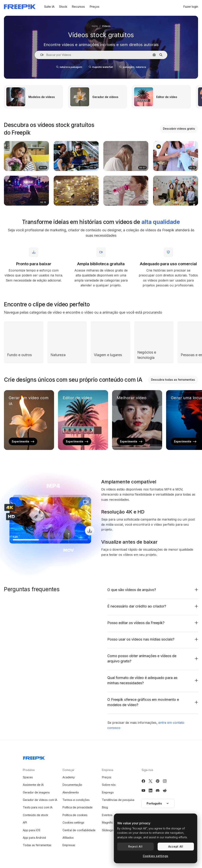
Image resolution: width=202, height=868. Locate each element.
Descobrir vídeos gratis (179, 129)
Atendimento (71, 792)
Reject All (135, 846)
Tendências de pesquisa (118, 800)
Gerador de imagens (36, 792)
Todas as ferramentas (37, 845)
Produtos (29, 770)
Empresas (69, 845)
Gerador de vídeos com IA (40, 800)
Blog (105, 807)
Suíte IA (49, 7)
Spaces (28, 777)
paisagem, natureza (133, 67)
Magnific (108, 822)
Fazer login (191, 7)
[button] (40, 55)
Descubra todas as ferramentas (173, 380)
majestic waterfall (101, 67)
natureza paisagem (69, 67)
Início (95, 26)
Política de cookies (75, 815)
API (25, 822)
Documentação (72, 785)
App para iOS (32, 830)
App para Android (34, 838)
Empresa (108, 770)
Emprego (108, 792)
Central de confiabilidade (79, 830)
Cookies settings (73, 822)
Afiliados (68, 838)
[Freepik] (20, 7)
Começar (68, 770)
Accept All (176, 846)
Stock (63, 7)
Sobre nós (109, 785)
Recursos (78, 7)
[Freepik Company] (34, 757)
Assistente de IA (33, 785)
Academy (69, 777)
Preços (94, 7)
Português (158, 803)
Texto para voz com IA (38, 807)
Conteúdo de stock (36, 815)
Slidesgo (108, 830)
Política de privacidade (78, 807)
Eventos (107, 815)
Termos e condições (76, 800)
